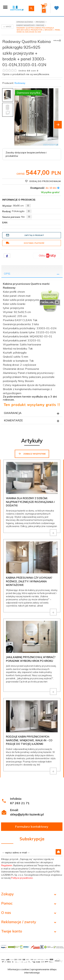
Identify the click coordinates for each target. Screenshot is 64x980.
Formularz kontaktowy (32, 827)
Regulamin (7, 865)
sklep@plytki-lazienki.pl (27, 814)
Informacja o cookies (19, 969)
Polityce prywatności (22, 878)
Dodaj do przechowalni (43, 181)
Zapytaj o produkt (25, 235)
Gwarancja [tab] (13, 413)
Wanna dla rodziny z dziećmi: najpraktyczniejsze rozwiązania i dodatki (30, 502)
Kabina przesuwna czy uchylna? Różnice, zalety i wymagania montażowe (29, 581)
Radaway (20, 83)
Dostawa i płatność (25, 243)
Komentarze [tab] (13, 420)
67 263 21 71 (20, 803)
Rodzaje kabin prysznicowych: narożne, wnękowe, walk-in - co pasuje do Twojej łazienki (29, 740)
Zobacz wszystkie (32, 454)
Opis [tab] (7, 274)
